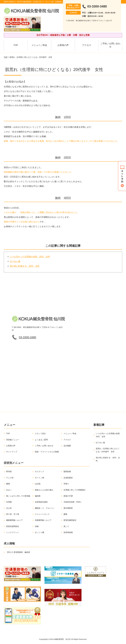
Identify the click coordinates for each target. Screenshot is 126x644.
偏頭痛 (38, 496)
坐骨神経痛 (68, 532)
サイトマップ (12, 452)
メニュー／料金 (39, 45)
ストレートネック (42, 514)
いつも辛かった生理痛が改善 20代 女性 (30, 257)
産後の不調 (68, 496)
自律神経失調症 (41, 502)
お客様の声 (63, 45)
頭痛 (37, 526)
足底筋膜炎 (68, 478)
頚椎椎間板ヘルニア (43, 520)
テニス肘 (10, 478)
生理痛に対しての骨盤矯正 (75, 490)
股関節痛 (67, 472)
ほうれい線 (15, 261)
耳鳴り (66, 484)
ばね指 (38, 484)
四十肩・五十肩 (13, 514)
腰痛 (65, 514)
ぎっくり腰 (40, 532)
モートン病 (40, 478)
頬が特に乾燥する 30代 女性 (25, 266)
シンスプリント (13, 532)
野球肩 (9, 472)
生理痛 (9, 502)
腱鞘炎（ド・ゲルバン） (45, 508)
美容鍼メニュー (13, 440)
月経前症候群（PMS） (73, 502)
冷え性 (9, 508)
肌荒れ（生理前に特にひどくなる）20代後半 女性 (108, 450)
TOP (16, 45)
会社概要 (67, 446)
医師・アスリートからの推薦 (47, 452)
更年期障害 (68, 508)
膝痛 (8, 484)
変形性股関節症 (13, 526)
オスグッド (40, 472)
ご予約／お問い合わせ (110, 45)
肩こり (66, 526)
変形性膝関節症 (70, 520)
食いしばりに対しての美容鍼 (18, 496)
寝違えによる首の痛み (44, 490)
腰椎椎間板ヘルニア (14, 520)
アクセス (87, 45)
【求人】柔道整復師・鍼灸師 (18, 552)
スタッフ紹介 (40, 433)
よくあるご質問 (41, 440)
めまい (9, 490)
